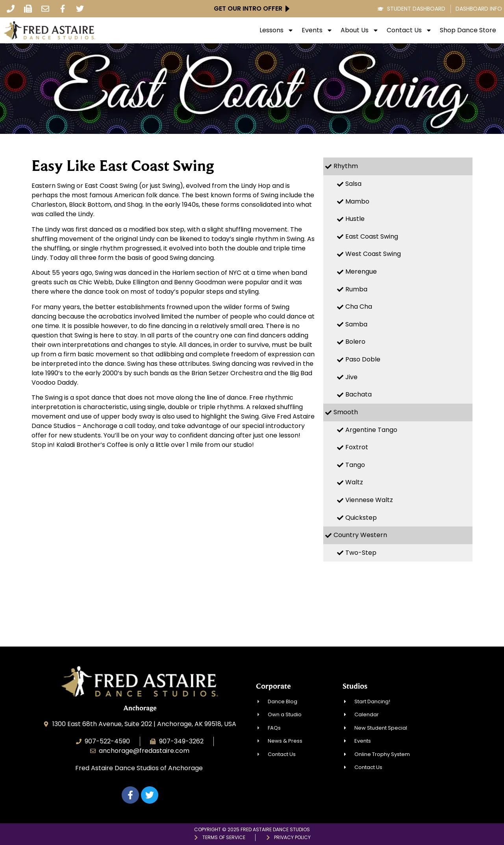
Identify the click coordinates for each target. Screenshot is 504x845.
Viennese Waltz (369, 500)
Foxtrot (357, 447)
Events (317, 30)
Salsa (353, 184)
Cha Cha (359, 307)
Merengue (361, 271)
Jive (351, 377)
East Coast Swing (372, 236)
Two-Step (361, 553)
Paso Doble (363, 359)
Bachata (359, 394)
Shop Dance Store (468, 30)
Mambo (357, 201)
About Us (360, 30)
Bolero (355, 342)
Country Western (360, 535)
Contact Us (409, 30)
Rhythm (346, 166)
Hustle (355, 219)
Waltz (354, 482)
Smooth (346, 412)
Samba (356, 324)
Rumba (356, 289)
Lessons (277, 30)
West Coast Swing (373, 254)
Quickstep (361, 518)
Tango (355, 465)
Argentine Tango (371, 430)
